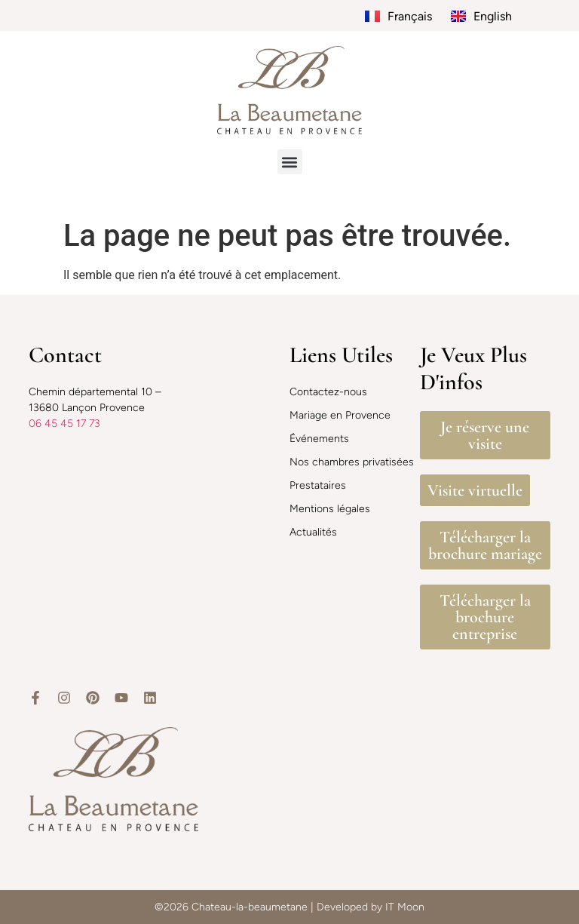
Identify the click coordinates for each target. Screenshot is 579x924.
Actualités (313, 532)
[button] (290, 162)
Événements (319, 439)
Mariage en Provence (340, 415)
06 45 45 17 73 (64, 424)
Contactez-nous (328, 392)
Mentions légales (330, 509)
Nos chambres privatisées (352, 462)
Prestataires (318, 485)
